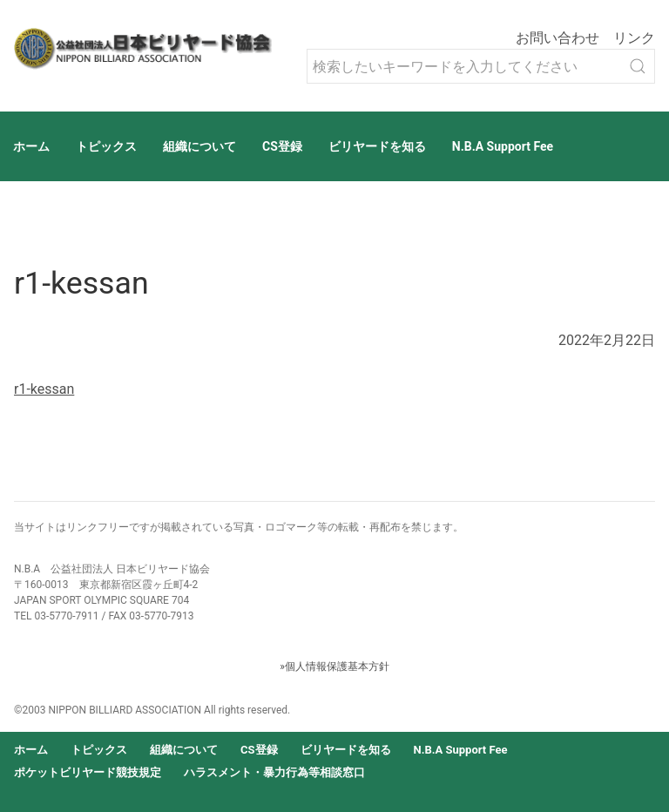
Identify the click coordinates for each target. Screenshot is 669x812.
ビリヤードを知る (377, 146)
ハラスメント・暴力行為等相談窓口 (274, 772)
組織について (199, 146)
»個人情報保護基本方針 (334, 667)
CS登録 (282, 146)
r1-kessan (44, 389)
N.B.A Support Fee (503, 146)
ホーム (31, 146)
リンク (634, 38)
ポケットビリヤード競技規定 (88, 772)
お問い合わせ (557, 38)
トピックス (106, 146)
